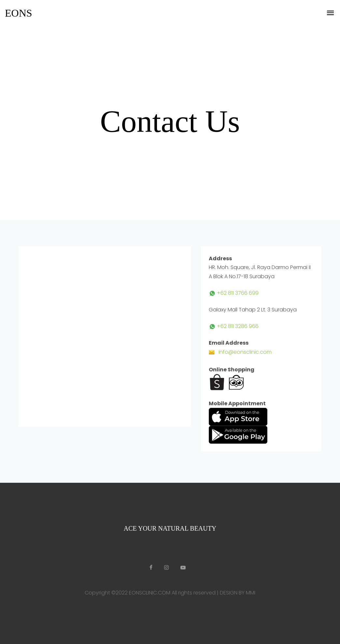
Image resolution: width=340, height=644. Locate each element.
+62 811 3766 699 (234, 293)
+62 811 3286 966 (234, 326)
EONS (19, 13)
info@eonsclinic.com (240, 352)
